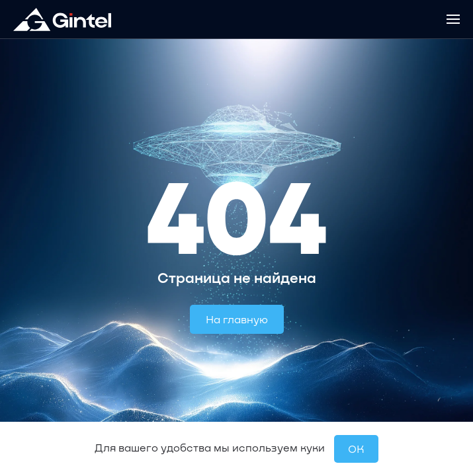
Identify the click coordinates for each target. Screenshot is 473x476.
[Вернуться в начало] (62, 19)
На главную (237, 319)
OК (356, 449)
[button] (453, 19)
